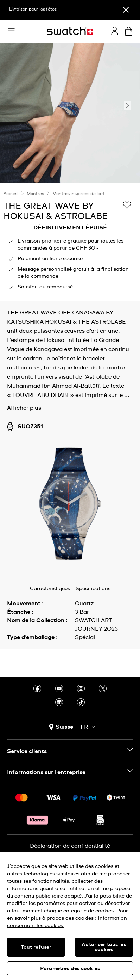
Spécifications (93, 589)
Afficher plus (24, 408)
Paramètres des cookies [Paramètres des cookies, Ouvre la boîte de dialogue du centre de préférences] (70, 969)
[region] (70, 242)
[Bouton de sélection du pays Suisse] (61, 727)
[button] (11, 31)
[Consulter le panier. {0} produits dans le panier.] (129, 31)
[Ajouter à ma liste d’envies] (127, 206)
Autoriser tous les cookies (104, 947)
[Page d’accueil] (70, 31)
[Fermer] (126, 10)
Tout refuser (36, 947)
